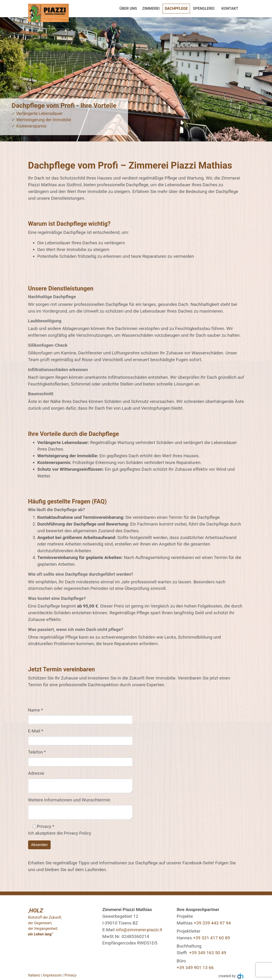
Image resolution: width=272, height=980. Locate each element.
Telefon (37, 752)
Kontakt (230, 8)
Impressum (52, 975)
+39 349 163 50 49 (208, 953)
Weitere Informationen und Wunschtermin (69, 800)
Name (36, 710)
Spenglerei (204, 8)
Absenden (39, 845)
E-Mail (36, 731)
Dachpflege (177, 8)
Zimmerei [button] (151, 8)
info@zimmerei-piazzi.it (139, 930)
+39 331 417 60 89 (211, 938)
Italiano (34, 975)
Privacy (70, 975)
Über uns (128, 8)
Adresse (36, 773)
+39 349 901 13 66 (195, 968)
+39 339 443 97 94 (212, 923)
